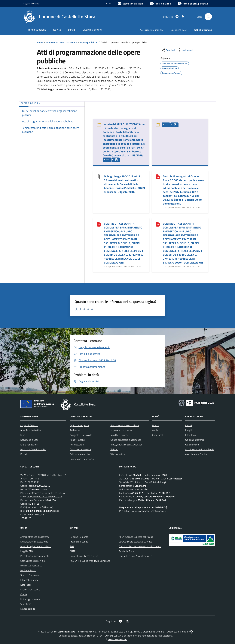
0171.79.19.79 (32, 482)
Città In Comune (180, 632)
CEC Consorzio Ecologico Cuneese (135, 542)
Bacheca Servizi (28, 570)
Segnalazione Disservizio (33, 561)
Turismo (114, 449)
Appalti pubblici (77, 440)
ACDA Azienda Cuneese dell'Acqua (136, 537)
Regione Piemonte (79, 537)
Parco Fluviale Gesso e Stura (84, 556)
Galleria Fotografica (195, 440)
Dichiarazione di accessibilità (34, 542)
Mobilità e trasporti (120, 435)
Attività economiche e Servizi (200, 449)
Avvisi (155, 430)
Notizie (156, 425)
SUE (72, 546)
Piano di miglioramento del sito (36, 546)
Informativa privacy (30, 580)
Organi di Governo (29, 425)
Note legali (26, 585)
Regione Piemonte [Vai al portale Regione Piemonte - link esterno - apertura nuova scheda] (31, 4)
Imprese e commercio (121, 430)
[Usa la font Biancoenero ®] (130, 4)
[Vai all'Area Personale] (193, 4)
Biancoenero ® (129, 636)
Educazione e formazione (82, 459)
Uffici (23, 435)
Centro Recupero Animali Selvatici (136, 556)
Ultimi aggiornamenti (31, 599)
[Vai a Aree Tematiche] (160, 4)
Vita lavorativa (118, 454)
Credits (24, 594)
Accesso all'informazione (152, 30)
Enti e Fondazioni (29, 445)
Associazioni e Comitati (197, 454)
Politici (24, 454)
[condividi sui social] (168, 50)
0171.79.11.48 (32, 479)
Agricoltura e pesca (79, 425)
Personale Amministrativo (33, 449)
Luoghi (189, 430)
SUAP (73, 551)
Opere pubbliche (89, 42)
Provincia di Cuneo (79, 542)
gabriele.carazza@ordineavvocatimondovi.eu (146, 511)
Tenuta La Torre (126, 551)
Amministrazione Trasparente (62, 42)
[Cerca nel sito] (208, 17)
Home (40, 42)
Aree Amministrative (31, 430)
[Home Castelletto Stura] (59, 17)
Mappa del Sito (28, 609)
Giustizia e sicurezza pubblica (125, 425)
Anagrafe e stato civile (81, 435)
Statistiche (26, 604)
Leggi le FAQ (27, 551)
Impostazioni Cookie (30, 589)
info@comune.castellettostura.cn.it (45, 497)
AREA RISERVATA (116, 639)
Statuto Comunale (30, 575)
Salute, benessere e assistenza (126, 440)
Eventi (188, 425)
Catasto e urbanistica (80, 449)
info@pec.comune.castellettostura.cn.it (46, 493)
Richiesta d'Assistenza (31, 566)
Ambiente (75, 430)
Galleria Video (192, 445)
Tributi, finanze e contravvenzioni (127, 445)
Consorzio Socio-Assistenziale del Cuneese (140, 546)
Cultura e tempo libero (81, 454)
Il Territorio (190, 435)
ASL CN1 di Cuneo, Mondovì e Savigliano (90, 561)
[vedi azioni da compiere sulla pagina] (185, 50)
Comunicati (158, 435)
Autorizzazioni (77, 445)
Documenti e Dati (29, 440)
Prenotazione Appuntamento (35, 556)
